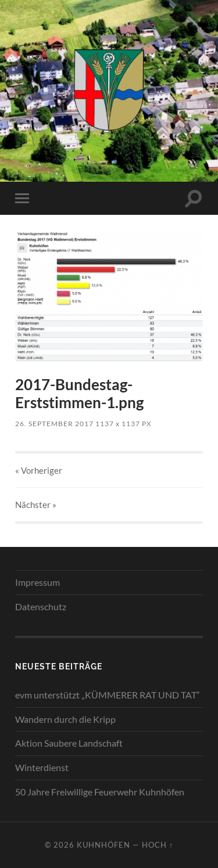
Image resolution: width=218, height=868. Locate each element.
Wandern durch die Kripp (65, 719)
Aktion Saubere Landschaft (69, 743)
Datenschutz (41, 606)
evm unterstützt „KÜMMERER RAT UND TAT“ (108, 695)
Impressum (37, 582)
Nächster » (36, 505)
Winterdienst (42, 767)
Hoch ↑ (158, 845)
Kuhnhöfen (103, 845)
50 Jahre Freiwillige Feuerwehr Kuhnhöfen (100, 792)
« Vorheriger (39, 470)
